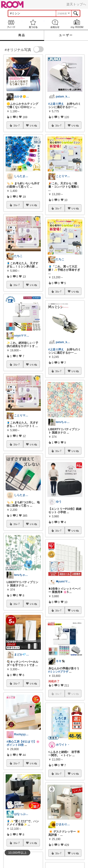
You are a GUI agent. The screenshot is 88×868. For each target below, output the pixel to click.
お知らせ (55, 24)
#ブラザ (63, 672)
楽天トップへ (76, 4)
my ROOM (77, 24)
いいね (33, 125)
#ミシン (53, 672)
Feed (11, 24)
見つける (33, 24)
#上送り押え (56, 104)
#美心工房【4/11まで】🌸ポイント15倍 (23, 743)
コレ (17, 125)
